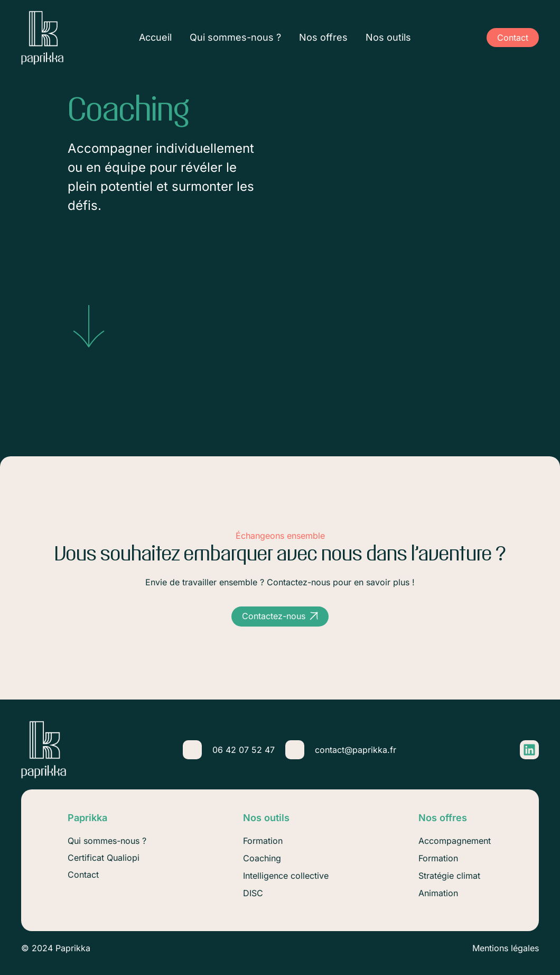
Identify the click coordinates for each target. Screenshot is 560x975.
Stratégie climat (449, 876)
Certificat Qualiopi (104, 858)
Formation (438, 858)
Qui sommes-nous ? (235, 38)
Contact (83, 875)
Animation (438, 893)
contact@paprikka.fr (356, 750)
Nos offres (323, 38)
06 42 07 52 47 (244, 750)
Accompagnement (455, 841)
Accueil (155, 38)
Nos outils (388, 38)
